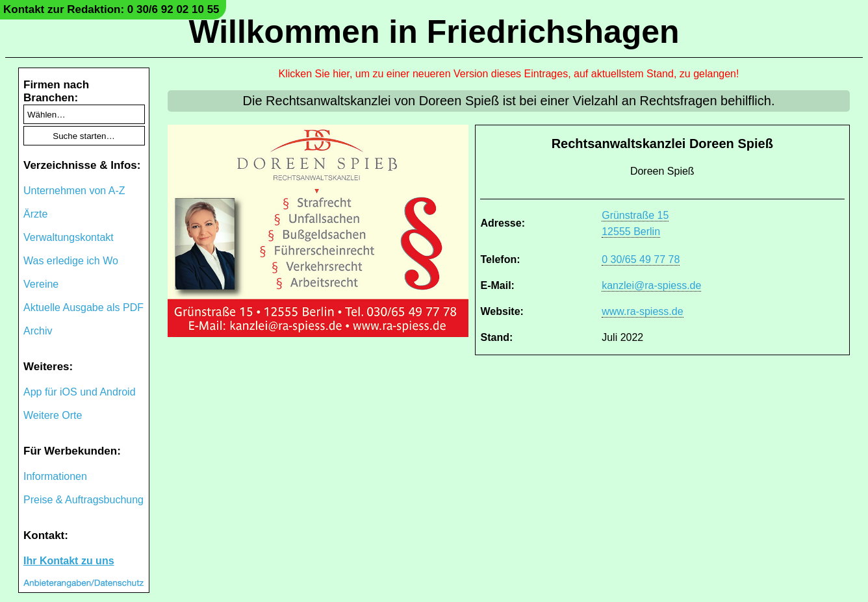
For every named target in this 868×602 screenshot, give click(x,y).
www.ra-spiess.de (642, 311)
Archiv (38, 331)
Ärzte (35, 214)
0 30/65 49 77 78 (641, 259)
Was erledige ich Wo (71, 261)
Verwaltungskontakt (69, 237)
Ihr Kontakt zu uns (69, 561)
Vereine (41, 284)
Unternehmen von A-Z (74, 191)
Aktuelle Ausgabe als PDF (83, 307)
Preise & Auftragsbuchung (83, 500)
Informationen (55, 476)
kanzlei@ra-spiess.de (651, 285)
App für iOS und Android (80, 392)
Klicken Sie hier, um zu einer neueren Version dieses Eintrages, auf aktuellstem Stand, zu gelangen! (509, 74)
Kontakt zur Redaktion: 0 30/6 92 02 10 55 (111, 9)
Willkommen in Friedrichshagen (434, 32)
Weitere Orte (53, 415)
